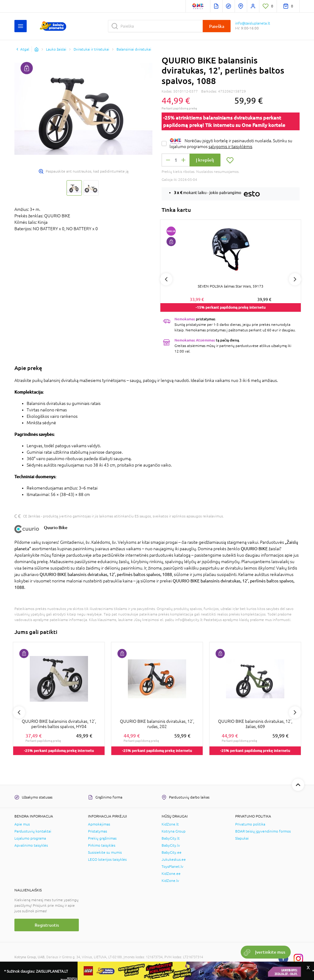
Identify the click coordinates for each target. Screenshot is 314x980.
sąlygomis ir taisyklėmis (230, 147)
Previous (166, 279)
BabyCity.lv (171, 845)
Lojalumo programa (30, 838)
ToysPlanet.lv (172, 867)
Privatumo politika (250, 824)
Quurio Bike (56, 527)
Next (295, 279)
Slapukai (242, 838)
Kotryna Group (174, 831)
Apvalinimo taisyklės (31, 845)
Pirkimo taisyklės (102, 845)
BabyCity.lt (171, 838)
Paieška (217, 26)
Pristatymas (98, 831)
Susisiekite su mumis (105, 852)
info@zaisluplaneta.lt (253, 23)
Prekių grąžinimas (102, 838)
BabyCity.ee (172, 852)
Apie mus (22, 824)
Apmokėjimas (99, 824)
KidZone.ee (171, 874)
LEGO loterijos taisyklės (107, 860)
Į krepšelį (205, 160)
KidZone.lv (170, 881)
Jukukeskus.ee (174, 860)
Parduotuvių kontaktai (33, 831)
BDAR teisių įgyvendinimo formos (263, 831)
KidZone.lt (170, 824)
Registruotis (47, 925)
